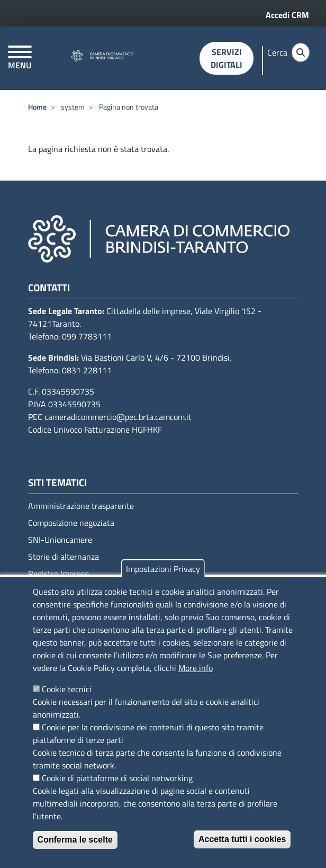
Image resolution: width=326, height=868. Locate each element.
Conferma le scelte (75, 840)
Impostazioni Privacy (163, 569)
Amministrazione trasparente (81, 506)
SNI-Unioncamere (60, 540)
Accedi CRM (287, 15)
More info (196, 668)
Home (37, 107)
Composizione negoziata (71, 523)
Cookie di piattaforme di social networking (117, 778)
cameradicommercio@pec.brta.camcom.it (118, 417)
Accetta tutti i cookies (242, 839)
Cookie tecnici (67, 689)
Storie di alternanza (64, 557)
